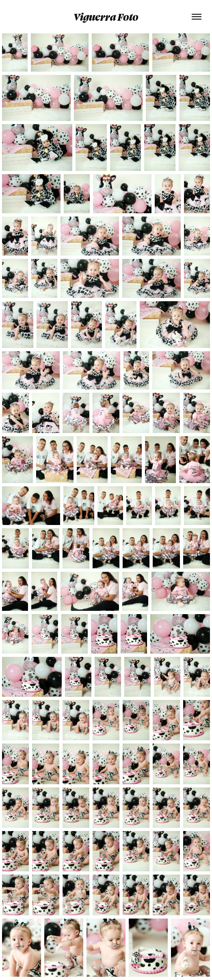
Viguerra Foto (106, 17)
